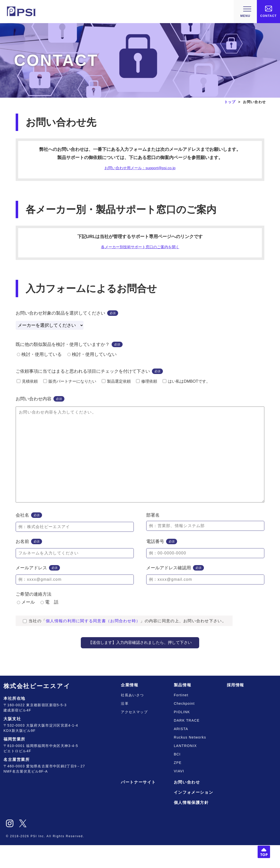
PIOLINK (182, 735)
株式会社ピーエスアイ (37, 709)
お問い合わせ (187, 805)
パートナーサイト (138, 805)
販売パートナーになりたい (70, 384)
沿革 (125, 726)
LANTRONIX (185, 769)
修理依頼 (147, 384)
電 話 (49, 625)
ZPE (178, 785)
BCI (177, 777)
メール (26, 625)
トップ (230, 102)
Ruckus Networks (190, 760)
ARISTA (181, 752)
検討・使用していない (92, 357)
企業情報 (130, 708)
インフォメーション (193, 815)
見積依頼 (27, 384)
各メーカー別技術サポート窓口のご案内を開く (140, 249)
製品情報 (183, 708)
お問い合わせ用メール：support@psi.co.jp (140, 169)
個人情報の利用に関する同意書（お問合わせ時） (93, 643)
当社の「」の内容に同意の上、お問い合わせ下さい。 (125, 643)
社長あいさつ (132, 718)
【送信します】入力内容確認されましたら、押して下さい (140, 665)
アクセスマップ (134, 735)
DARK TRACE (187, 743)
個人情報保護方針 (191, 825)
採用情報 (235, 708)
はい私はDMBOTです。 (186, 384)
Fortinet (181, 718)
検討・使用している (39, 357)
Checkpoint (184, 726)
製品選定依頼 (116, 384)
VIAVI (179, 794)
